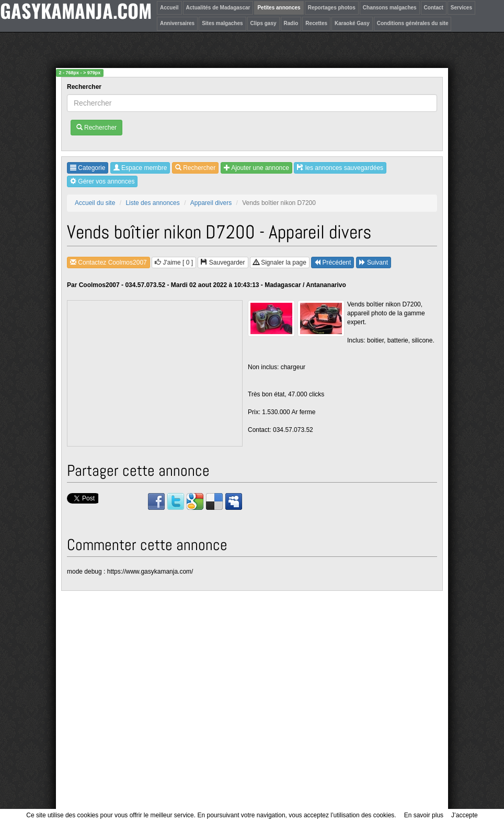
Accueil (169, 8)
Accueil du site (95, 203)
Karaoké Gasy (352, 23)
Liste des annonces (152, 203)
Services (461, 8)
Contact (434, 8)
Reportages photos (332, 8)
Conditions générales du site (413, 23)
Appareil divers (211, 203)
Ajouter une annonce (256, 168)
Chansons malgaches (390, 8)
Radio (291, 23)
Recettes (316, 23)
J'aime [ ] (174, 262)
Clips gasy (264, 23)
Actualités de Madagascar (218, 8)
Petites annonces (279, 8)
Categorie (88, 168)
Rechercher (85, 87)
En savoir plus (424, 815)
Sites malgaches (222, 23)
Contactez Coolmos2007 (108, 262)
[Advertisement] (155, 374)
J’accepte (465, 815)
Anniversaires (177, 23)
